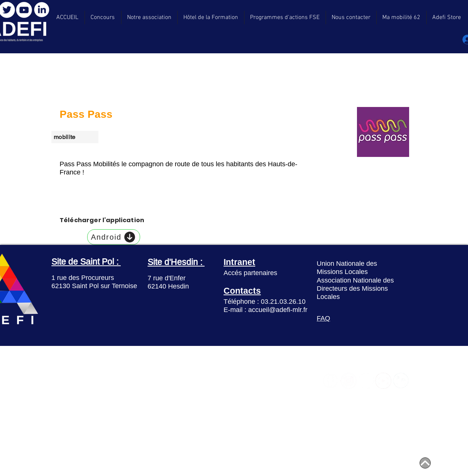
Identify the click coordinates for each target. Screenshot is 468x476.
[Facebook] (330, 381)
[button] (447, 18)
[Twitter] (366, 381)
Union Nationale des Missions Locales (347, 267)
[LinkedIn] (42, 10)
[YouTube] (24, 10)
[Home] (425, 463)
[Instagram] (349, 381)
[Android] (114, 237)
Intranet (239, 262)
